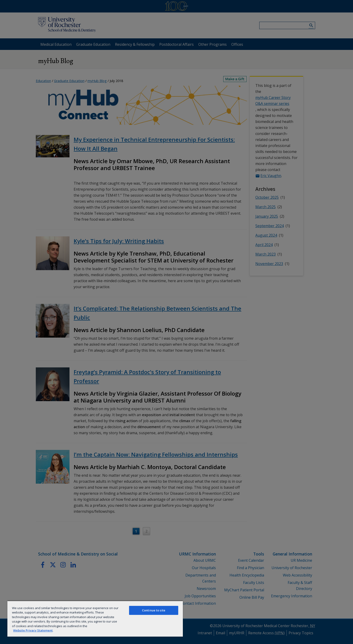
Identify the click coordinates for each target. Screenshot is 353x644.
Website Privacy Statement (33, 630)
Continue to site (154, 610)
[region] (95, 619)
